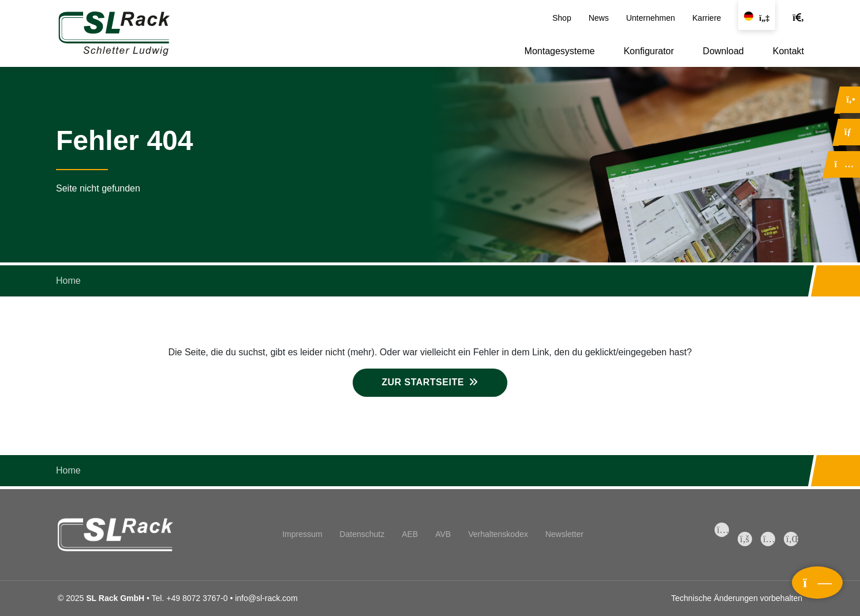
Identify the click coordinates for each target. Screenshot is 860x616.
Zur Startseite (423, 382)
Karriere (707, 18)
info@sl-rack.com (266, 598)
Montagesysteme (560, 51)
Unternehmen (651, 18)
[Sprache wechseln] (757, 15)
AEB (410, 534)
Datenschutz (362, 534)
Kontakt (788, 51)
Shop (562, 18)
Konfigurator (648, 51)
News (599, 18)
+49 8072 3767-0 (197, 598)
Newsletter (564, 534)
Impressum (302, 534)
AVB (443, 534)
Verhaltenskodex (498, 534)
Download (723, 51)
